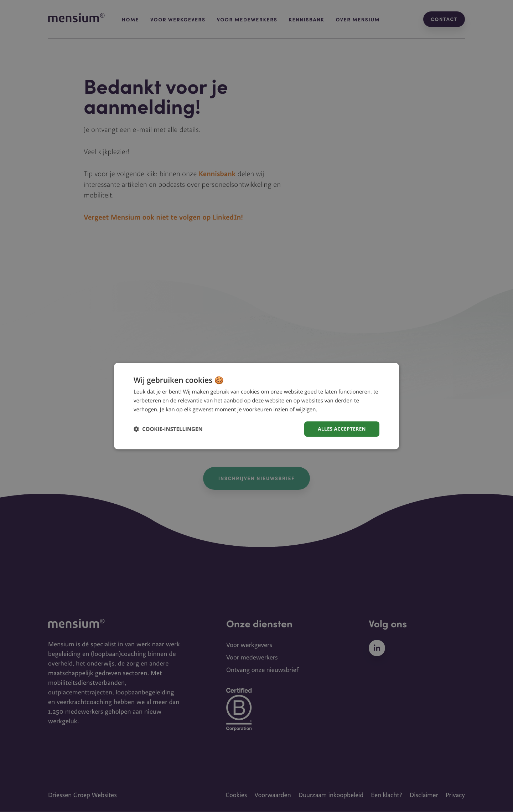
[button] (168, 429)
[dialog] (256, 406)
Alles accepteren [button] (341, 429)
